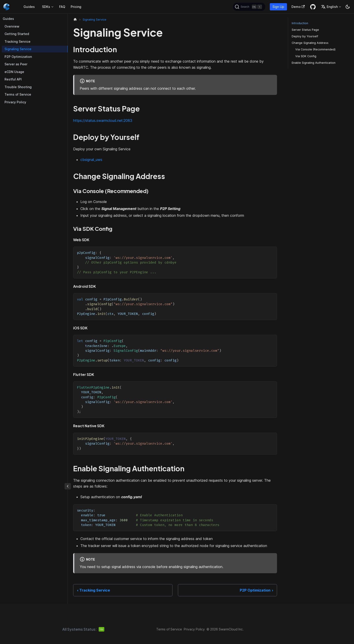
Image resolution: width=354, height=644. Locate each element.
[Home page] (75, 20)
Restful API (13, 79)
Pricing (76, 7)
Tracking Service (17, 41)
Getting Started (17, 34)
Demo (298, 7)
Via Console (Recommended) (315, 49)
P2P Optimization (18, 57)
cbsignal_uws (91, 160)
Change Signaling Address (310, 43)
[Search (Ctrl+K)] (249, 7)
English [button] (329, 7)
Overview (12, 26)
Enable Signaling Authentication (314, 63)
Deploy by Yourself (305, 36)
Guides (29, 7)
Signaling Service (18, 49)
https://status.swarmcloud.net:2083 (103, 120)
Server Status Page (305, 30)
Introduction (300, 23)
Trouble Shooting (18, 87)
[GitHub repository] (313, 7)
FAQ (62, 7)
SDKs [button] (46, 7)
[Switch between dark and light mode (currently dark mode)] (348, 7)
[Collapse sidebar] (68, 486)
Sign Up (278, 7)
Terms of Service (18, 94)
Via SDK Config (306, 56)
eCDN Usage (14, 72)
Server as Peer (16, 64)
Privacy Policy (15, 102)
